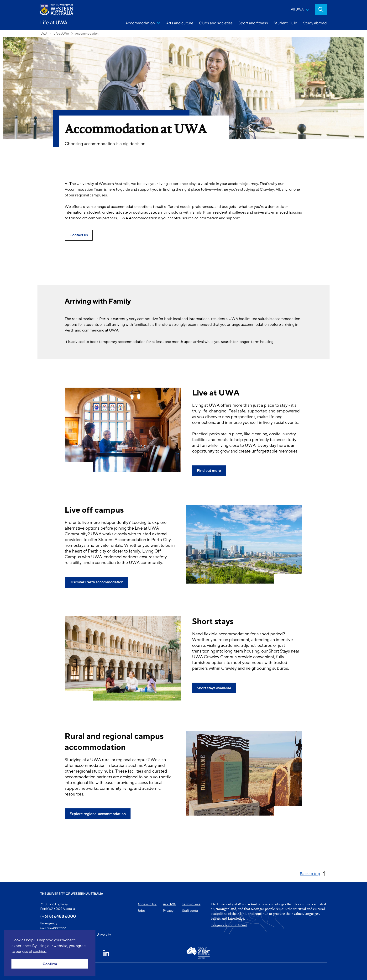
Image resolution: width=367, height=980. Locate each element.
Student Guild (286, 23)
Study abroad (315, 23)
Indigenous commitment (229, 925)
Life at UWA (61, 34)
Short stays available (214, 688)
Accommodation (140, 23)
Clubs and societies (216, 23)
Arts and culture (180, 23)
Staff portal (190, 911)
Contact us (79, 235)
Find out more (209, 471)
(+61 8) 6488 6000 (58, 916)
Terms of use (191, 904)
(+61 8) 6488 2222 (53, 928)
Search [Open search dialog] (321, 10)
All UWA (297, 9)
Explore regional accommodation (98, 814)
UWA (44, 34)
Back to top (310, 873)
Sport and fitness (253, 23)
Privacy (168, 911)
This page (47, 971)
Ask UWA (169, 904)
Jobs (141, 911)
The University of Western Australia (72, 894)
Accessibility (147, 904)
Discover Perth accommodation (96, 582)
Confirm (50, 964)
